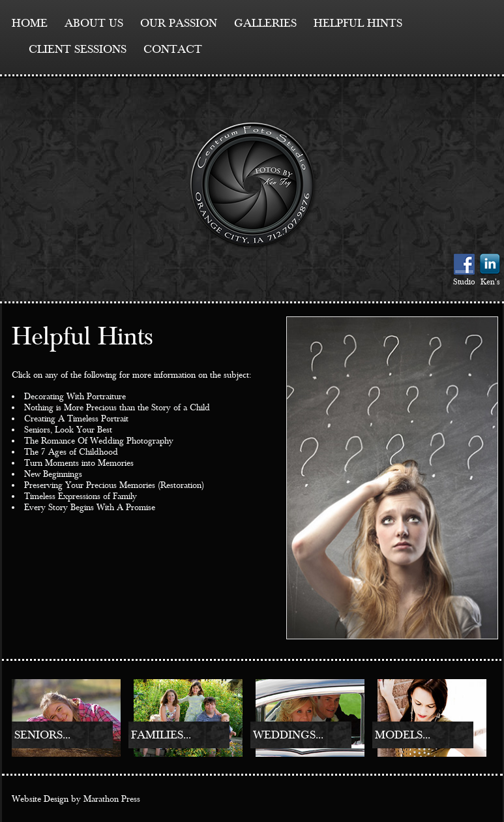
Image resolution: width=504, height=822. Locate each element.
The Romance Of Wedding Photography (99, 441)
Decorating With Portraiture (75, 397)
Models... (403, 735)
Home (30, 23)
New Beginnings (53, 474)
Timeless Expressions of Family (81, 496)
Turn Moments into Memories (79, 463)
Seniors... (42, 735)
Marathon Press (112, 799)
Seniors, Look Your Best (68, 430)
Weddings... (288, 735)
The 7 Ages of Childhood (71, 452)
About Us (94, 23)
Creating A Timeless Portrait (76, 419)
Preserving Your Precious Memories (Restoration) (114, 485)
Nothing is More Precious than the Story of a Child (117, 408)
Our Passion (179, 23)
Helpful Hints (358, 23)
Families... (161, 735)
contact (173, 49)
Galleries (265, 23)
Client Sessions (78, 49)
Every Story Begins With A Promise (90, 508)
